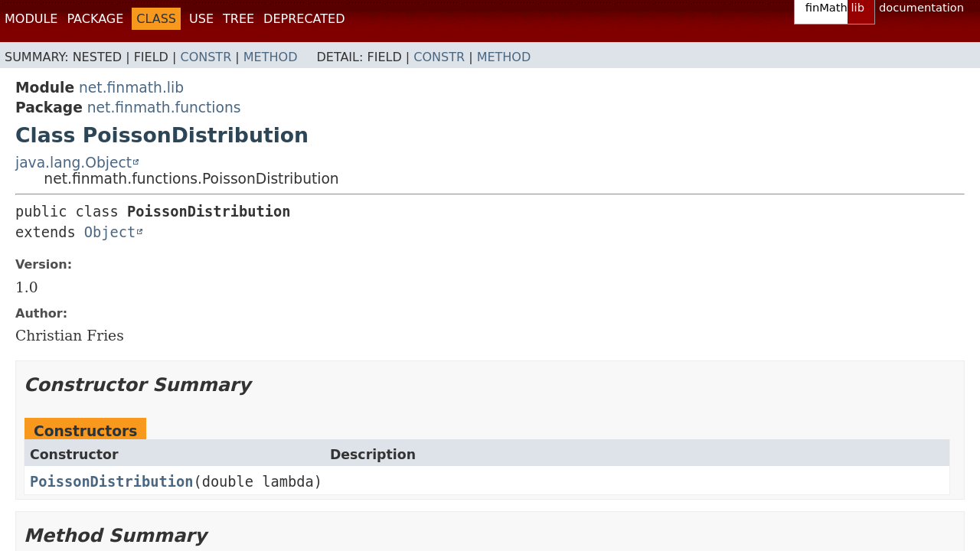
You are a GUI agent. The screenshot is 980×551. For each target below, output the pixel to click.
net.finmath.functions (164, 108)
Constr (206, 57)
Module (31, 19)
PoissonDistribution (111, 482)
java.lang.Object (73, 163)
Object (110, 232)
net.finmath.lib (131, 88)
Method (271, 57)
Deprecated (304, 19)
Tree (238, 19)
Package (95, 19)
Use (201, 19)
